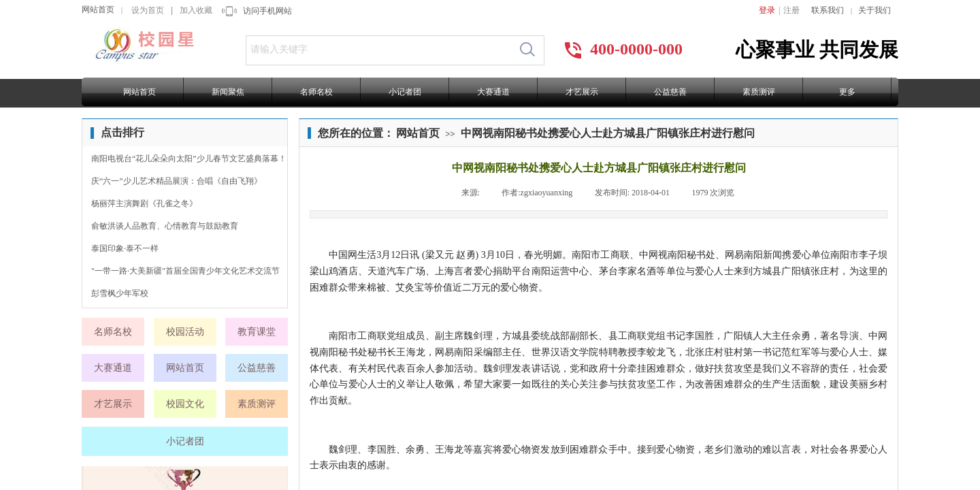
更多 (847, 92)
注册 (791, 10)
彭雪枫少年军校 (120, 293)
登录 (767, 10)
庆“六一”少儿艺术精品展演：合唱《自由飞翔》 (177, 181)
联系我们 (828, 10)
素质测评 (759, 92)
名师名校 (316, 92)
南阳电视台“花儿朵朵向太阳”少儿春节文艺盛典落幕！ (189, 159)
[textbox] (379, 50)
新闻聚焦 (228, 92)
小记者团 (405, 92)
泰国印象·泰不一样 (125, 248)
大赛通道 (493, 92)
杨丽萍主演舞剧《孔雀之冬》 (144, 203)
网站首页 (98, 10)
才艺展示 (582, 92)
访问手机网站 (267, 11)
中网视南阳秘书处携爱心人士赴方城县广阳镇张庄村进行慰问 (608, 133)
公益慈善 (670, 92)
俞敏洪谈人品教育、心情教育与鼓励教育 (165, 226)
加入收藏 (196, 10)
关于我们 (875, 10)
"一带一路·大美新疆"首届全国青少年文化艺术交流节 (185, 271)
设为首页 (148, 10)
